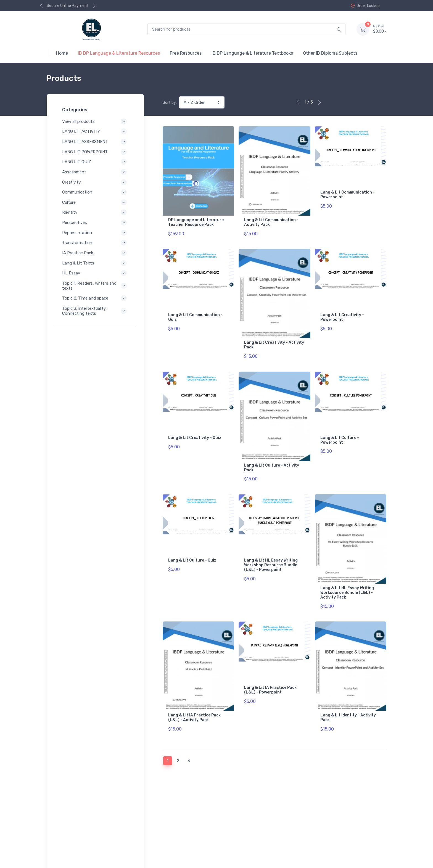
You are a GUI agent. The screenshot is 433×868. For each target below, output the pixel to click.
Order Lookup (365, 6)
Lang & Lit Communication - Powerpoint (348, 195)
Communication (95, 192)
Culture (95, 202)
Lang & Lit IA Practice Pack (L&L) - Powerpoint (270, 678)
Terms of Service (103, 844)
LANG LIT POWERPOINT (95, 152)
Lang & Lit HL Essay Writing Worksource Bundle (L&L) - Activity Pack (347, 584)
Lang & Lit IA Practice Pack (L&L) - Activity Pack (194, 706)
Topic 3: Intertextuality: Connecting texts (95, 311)
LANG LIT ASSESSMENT (95, 142)
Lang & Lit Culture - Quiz (192, 551)
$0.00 (380, 29)
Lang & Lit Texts (95, 263)
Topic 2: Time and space (95, 298)
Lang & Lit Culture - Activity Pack (272, 462)
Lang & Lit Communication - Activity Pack (271, 222)
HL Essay (95, 273)
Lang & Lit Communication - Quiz (195, 314)
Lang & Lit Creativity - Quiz (195, 432)
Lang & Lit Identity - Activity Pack (348, 706)
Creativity (95, 182)
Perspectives (95, 223)
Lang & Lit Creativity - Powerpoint (342, 314)
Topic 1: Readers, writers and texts (95, 286)
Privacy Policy (68, 844)
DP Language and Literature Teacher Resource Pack (196, 222)
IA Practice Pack (95, 253)
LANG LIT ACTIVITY (95, 131)
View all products (95, 121)
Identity (95, 212)
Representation (95, 233)
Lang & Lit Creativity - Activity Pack (274, 342)
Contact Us (375, 831)
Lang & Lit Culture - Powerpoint (340, 434)
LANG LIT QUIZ (95, 162)
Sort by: (170, 103)
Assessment (95, 172)
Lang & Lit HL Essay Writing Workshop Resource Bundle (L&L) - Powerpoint (271, 556)
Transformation (95, 243)
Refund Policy (68, 852)
